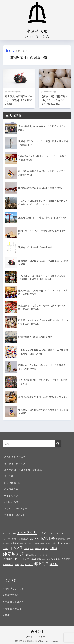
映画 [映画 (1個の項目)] (32, 549)
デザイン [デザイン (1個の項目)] (52, 533)
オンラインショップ (15, 463)
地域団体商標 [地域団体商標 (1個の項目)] (40, 544)
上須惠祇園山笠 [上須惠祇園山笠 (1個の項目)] (23, 539)
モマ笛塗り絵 (11, 489)
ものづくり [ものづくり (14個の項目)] (27, 532)
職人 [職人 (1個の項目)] (22, 565)
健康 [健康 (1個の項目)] (68, 539)
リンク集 (9, 476)
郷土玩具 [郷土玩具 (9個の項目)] (41, 564)
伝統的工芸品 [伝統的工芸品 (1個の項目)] (61, 539)
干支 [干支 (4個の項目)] (60, 543)
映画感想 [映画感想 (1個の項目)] (38, 549)
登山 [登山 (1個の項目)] (47, 555)
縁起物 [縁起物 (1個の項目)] (17, 565)
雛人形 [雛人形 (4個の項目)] (54, 564)
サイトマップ (11, 496)
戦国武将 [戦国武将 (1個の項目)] (67, 544)
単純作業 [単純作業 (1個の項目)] (6, 544)
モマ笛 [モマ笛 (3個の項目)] (7, 539)
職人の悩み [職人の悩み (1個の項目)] (29, 565)
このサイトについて (15, 457)
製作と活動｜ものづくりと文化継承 (23, 470)
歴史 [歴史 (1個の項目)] (47, 549)
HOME (37, 631)
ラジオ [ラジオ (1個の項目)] (14, 539)
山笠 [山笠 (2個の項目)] (54, 543)
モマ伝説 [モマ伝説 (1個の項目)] (60, 533)
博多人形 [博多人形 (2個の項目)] (15, 543)
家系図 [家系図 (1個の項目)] (48, 544)
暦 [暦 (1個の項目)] (43, 549)
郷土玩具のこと (13, 609)
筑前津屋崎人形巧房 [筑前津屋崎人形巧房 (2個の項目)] (60, 559)
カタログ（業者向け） (16, 515)
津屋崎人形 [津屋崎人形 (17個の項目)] (14, 554)
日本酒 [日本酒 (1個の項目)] (27, 549)
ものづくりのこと (14, 588)
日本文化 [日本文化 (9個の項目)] (16, 548)
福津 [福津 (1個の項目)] (48, 559)
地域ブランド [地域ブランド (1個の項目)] (29, 544)
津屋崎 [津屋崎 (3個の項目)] (53, 548)
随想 (7, 615)
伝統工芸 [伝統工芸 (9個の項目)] (48, 538)
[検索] (58, 443)
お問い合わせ (11, 502)
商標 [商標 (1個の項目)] (22, 544)
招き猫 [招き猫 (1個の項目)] (5, 549)
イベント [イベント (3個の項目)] (43, 533)
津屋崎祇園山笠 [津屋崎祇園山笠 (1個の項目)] (31, 555)
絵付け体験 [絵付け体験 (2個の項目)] (8, 564)
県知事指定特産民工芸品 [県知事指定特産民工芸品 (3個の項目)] (16, 559)
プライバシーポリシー (16, 508)
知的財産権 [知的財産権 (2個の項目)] (36, 559)
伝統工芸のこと (13, 595)
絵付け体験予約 (12, 483)
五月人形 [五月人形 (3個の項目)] (34, 539)
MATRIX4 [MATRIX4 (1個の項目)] (7, 533)
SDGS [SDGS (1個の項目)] (14, 533)
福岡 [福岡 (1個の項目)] (44, 559)
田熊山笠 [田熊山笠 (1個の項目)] (41, 555)
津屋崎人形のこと (14, 602)
